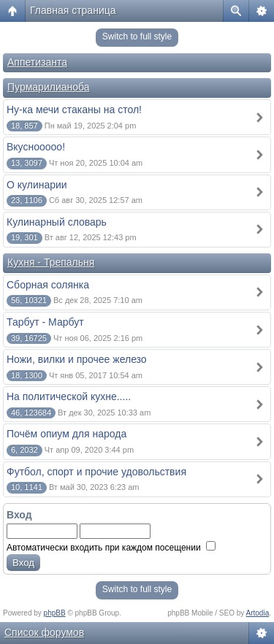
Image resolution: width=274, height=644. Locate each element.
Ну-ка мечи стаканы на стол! (74, 110)
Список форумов (44, 632)
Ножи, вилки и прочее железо (77, 359)
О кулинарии (37, 185)
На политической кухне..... (69, 396)
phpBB (55, 613)
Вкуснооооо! (36, 147)
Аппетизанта (37, 62)
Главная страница (73, 10)
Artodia (258, 613)
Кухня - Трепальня (51, 262)
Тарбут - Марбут (45, 322)
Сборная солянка (48, 285)
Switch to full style (137, 37)
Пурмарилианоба (49, 87)
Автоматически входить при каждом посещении (111, 548)
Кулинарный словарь (57, 222)
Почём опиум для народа (66, 434)
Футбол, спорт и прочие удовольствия (96, 472)
